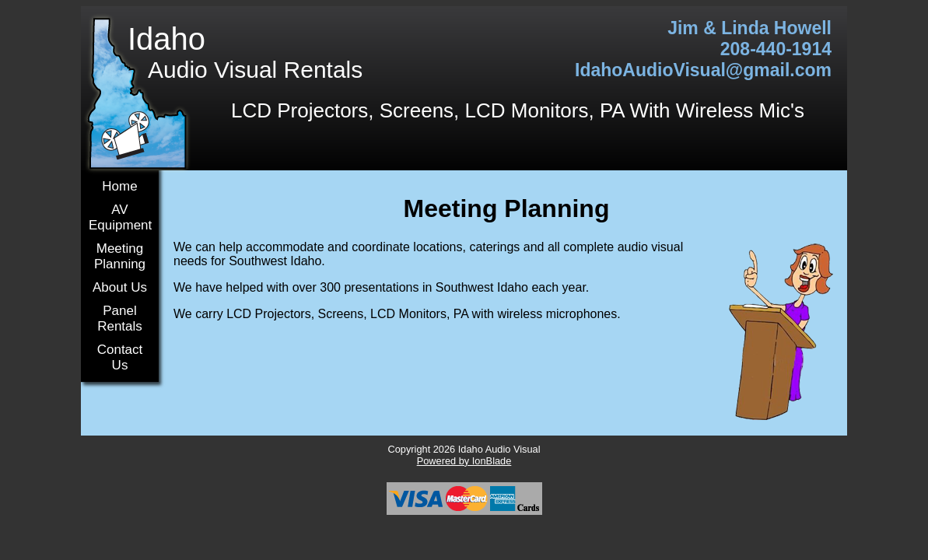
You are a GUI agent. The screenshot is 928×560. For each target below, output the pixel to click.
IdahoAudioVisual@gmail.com (703, 70)
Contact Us (120, 357)
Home (119, 186)
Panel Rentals (120, 318)
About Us (120, 287)
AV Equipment (120, 217)
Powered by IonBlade (464, 461)
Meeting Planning (120, 256)
